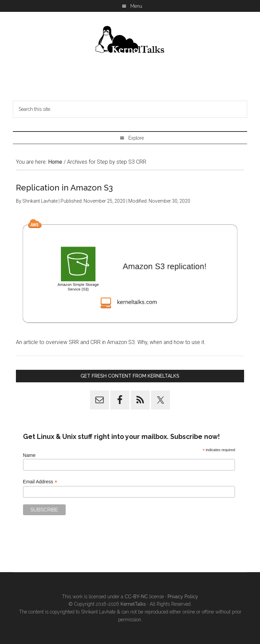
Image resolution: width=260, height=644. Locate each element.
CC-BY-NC (136, 597)
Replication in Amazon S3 (64, 188)
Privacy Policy (183, 597)
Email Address (40, 482)
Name (29, 455)
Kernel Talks (130, 41)
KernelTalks (133, 604)
